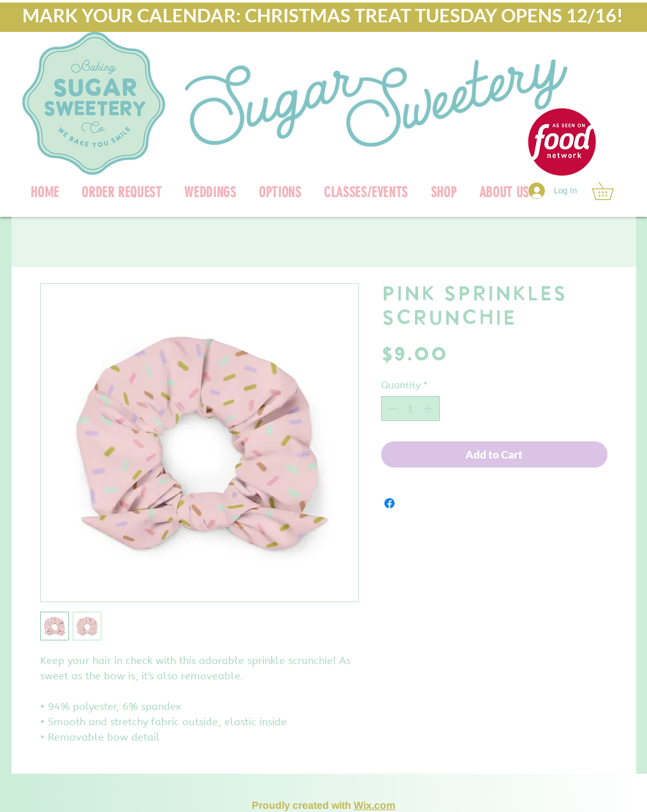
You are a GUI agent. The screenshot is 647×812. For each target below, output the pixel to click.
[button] (444, 192)
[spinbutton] (410, 409)
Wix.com (374, 805)
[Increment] (429, 409)
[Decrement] (392, 409)
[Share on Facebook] (389, 503)
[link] (611, 191)
